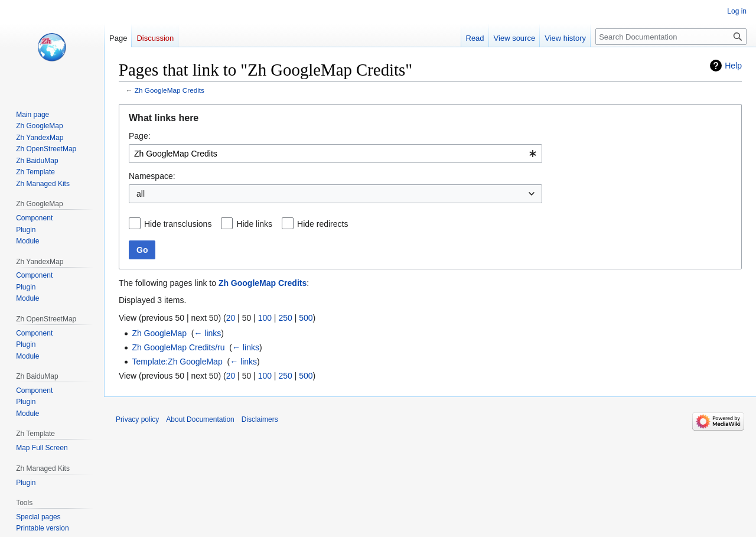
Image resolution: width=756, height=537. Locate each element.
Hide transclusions (178, 224)
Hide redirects (322, 224)
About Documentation (200, 419)
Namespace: (152, 176)
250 (285, 318)
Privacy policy (137, 419)
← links (207, 333)
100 (265, 318)
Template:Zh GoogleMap (177, 362)
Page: (140, 136)
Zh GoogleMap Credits (170, 90)
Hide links (254, 224)
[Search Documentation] (671, 37)
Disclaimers (260, 419)
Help (733, 66)
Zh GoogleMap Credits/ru (178, 347)
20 (231, 318)
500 (306, 318)
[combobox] (335, 154)
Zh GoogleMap (159, 333)
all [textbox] (141, 194)
